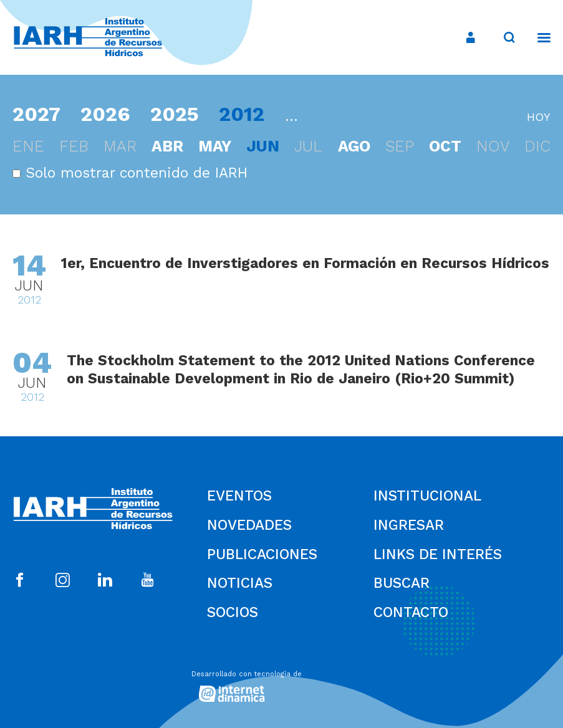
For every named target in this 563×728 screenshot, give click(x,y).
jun (263, 146)
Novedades (249, 525)
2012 (242, 114)
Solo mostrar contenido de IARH (130, 173)
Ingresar (409, 525)
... (291, 116)
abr (167, 146)
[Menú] (538, 37)
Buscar (402, 583)
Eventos (239, 496)
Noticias (240, 583)
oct (445, 146)
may (215, 146)
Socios (233, 612)
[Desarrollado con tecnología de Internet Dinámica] (282, 683)
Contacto (411, 612)
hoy (539, 117)
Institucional (427, 496)
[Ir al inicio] (93, 38)
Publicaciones (262, 554)
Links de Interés (438, 554)
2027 (36, 114)
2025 (175, 114)
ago (354, 146)
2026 (105, 114)
